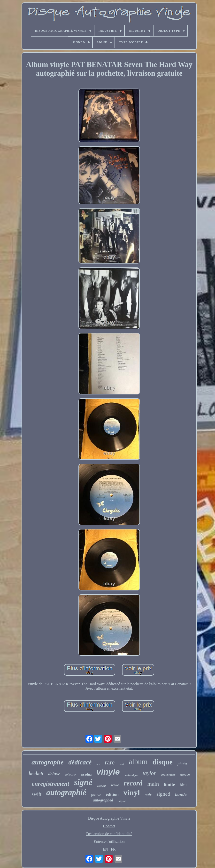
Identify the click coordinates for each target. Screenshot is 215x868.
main (153, 784)
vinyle (108, 772)
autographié (66, 793)
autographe (47, 762)
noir (148, 795)
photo (182, 764)
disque (163, 762)
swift (37, 794)
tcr (98, 764)
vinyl (132, 793)
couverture (168, 774)
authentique (131, 775)
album (138, 762)
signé (83, 782)
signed (163, 794)
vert (122, 764)
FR (113, 849)
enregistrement (51, 784)
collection (71, 775)
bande (181, 794)
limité (169, 784)
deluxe (54, 774)
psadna (87, 774)
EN (105, 849)
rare (110, 762)
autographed (103, 800)
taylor (149, 773)
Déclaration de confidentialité (109, 834)
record (133, 783)
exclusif (102, 786)
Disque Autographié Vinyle (109, 818)
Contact (109, 826)
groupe (185, 774)
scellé (115, 785)
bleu (183, 785)
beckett (36, 773)
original (122, 801)
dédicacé (80, 762)
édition (112, 794)
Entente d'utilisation (109, 842)
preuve (96, 795)
